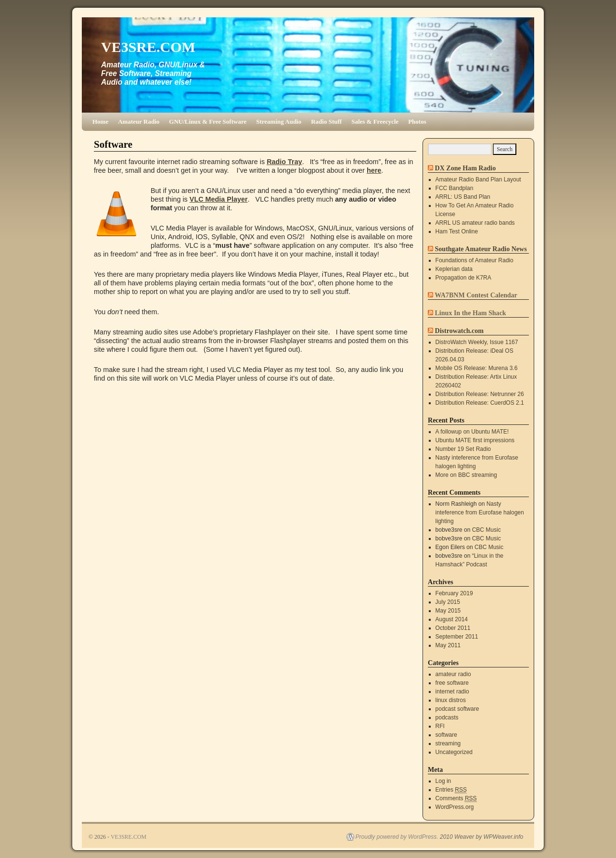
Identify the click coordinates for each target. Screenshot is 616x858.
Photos (417, 122)
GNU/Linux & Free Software (208, 122)
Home (100, 122)
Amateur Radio (139, 122)
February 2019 (454, 593)
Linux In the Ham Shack (471, 313)
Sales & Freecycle (375, 122)
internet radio (452, 692)
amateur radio (453, 674)
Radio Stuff (326, 122)
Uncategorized (454, 752)
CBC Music (487, 530)
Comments (456, 799)
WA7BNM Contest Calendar (476, 295)
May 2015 (448, 611)
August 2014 (452, 619)
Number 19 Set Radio (463, 449)
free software (452, 683)
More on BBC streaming (466, 475)
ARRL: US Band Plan (463, 197)
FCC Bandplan (455, 188)
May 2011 (448, 645)
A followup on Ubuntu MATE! (472, 432)
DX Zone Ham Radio (466, 168)
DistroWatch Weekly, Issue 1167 (477, 342)
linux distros (451, 700)
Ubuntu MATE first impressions (475, 440)
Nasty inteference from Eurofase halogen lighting (480, 512)
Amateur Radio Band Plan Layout (478, 179)
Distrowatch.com (459, 331)
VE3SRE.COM (148, 47)
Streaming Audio (279, 122)
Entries (451, 790)
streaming (448, 743)
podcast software (457, 709)
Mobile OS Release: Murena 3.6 (477, 368)
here (374, 170)
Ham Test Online (457, 231)
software (446, 735)
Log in (443, 781)
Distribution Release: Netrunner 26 (480, 394)
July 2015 (448, 602)
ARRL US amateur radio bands (475, 223)
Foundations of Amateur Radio (475, 260)
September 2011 (457, 637)
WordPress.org (455, 807)
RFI (440, 726)
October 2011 (453, 628)
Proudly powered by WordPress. (397, 837)
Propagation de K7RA (463, 278)
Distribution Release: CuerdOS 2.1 (480, 403)
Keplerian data (454, 269)
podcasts (447, 717)
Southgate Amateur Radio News (481, 249)
